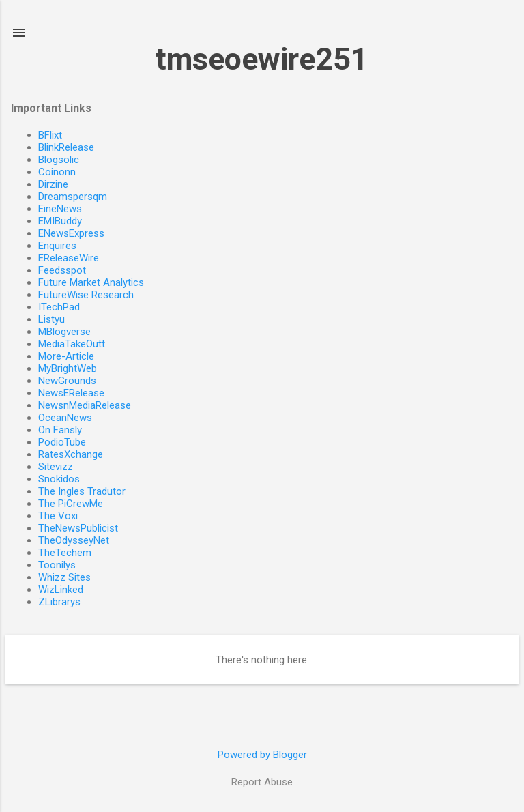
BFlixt (50, 135)
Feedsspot (62, 270)
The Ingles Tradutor (82, 491)
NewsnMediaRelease (85, 405)
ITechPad (59, 307)
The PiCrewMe (71, 504)
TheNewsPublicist (78, 528)
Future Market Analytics (91, 282)
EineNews (60, 209)
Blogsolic (59, 160)
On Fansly (60, 430)
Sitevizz (56, 467)
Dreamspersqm (73, 197)
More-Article (66, 356)
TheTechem (65, 553)
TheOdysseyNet (74, 540)
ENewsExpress (71, 233)
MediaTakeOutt (72, 344)
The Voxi (58, 516)
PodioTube (62, 442)
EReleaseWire (69, 258)
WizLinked (61, 590)
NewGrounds (67, 381)
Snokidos (59, 479)
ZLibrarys (59, 602)
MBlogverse (64, 332)
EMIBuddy (60, 221)
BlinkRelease (66, 147)
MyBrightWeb (68, 368)
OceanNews (65, 418)
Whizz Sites (64, 577)
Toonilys (57, 565)
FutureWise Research (86, 295)
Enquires (57, 246)
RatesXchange (71, 454)
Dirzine (53, 184)
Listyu (52, 319)
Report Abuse (262, 782)
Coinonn (57, 172)
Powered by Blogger (262, 755)
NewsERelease (71, 393)
